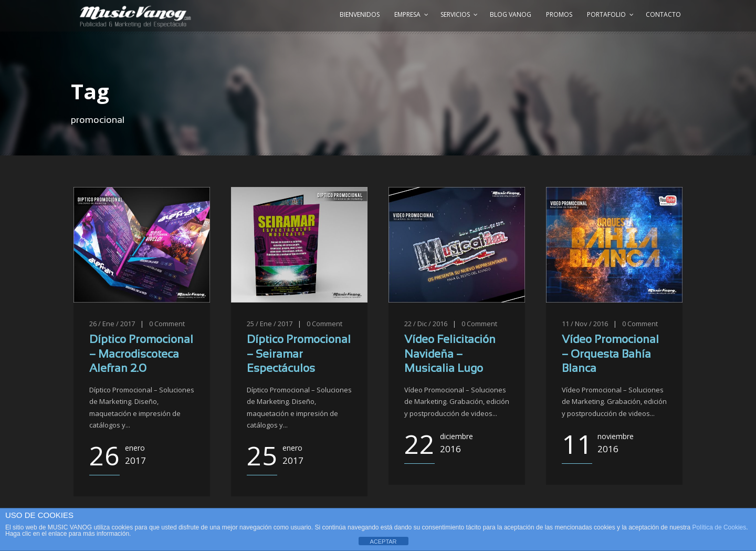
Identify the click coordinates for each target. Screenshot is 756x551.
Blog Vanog (511, 14)
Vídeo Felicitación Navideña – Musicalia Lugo (450, 355)
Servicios (455, 14)
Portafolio (606, 14)
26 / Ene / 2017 (112, 324)
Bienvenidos (360, 14)
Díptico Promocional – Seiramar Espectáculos (299, 355)
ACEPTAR (383, 542)
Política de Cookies (720, 527)
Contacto (663, 14)
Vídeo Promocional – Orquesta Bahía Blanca (610, 355)
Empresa (407, 14)
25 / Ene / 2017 (270, 324)
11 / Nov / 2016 (585, 324)
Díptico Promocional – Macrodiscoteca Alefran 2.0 (141, 355)
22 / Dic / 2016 (426, 324)
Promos (559, 14)
